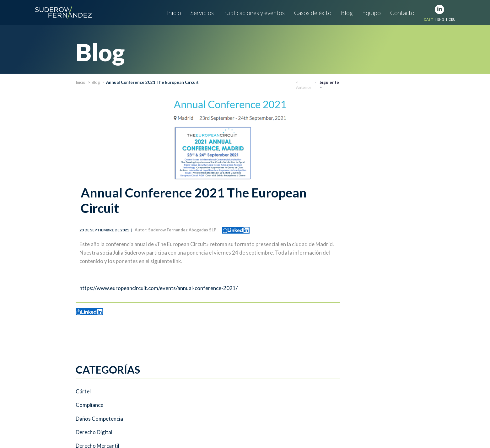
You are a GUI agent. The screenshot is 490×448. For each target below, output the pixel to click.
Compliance (89, 132)
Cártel (83, 118)
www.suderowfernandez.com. (157, 426)
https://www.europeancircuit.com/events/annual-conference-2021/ (242, 288)
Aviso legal (245, 426)
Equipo (372, 13)
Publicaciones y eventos (254, 13)
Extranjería (89, 213)
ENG (441, 19)
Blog (347, 13)
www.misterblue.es (405, 426)
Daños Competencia (99, 145)
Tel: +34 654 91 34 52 (177, 409)
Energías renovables (99, 200)
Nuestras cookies (275, 426)
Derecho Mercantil (97, 172)
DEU (452, 19)
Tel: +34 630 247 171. (213, 393)
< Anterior (388, 85)
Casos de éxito (313, 13)
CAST (428, 19)
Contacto (402, 13)
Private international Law (105, 227)
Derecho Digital (94, 159)
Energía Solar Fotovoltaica (107, 186)
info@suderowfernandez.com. (95, 426)
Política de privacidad (210, 426)
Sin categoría (91, 240)
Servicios (202, 13)
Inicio (174, 13)
